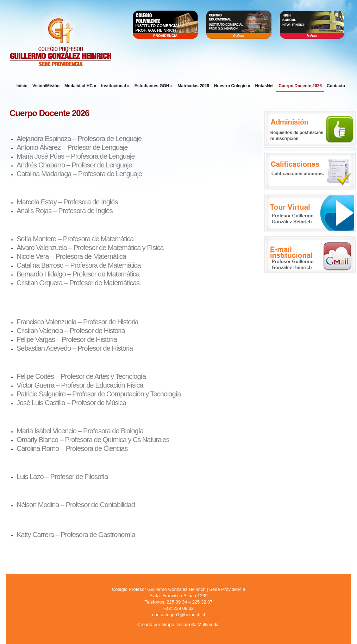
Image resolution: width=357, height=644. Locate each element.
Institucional (115, 86)
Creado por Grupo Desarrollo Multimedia (178, 624)
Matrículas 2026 (193, 86)
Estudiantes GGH (154, 86)
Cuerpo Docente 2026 (300, 86)
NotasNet (265, 86)
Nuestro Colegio (232, 86)
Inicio (22, 86)
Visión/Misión (46, 86)
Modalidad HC (80, 86)
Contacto (336, 86)
